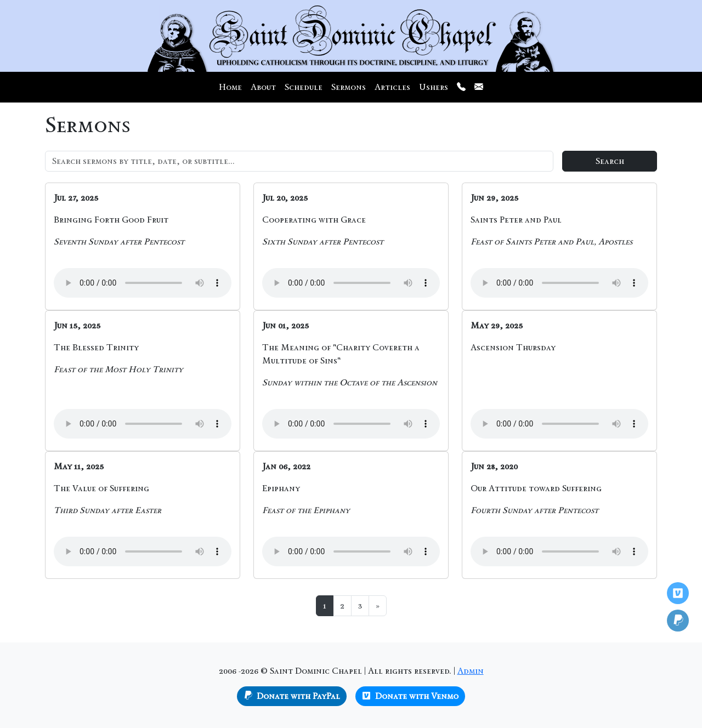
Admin (471, 671)
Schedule (304, 87)
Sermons (349, 87)
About (263, 87)
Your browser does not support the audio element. (143, 283)
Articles (392, 87)
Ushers (434, 87)
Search (610, 161)
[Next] (378, 606)
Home (230, 87)
